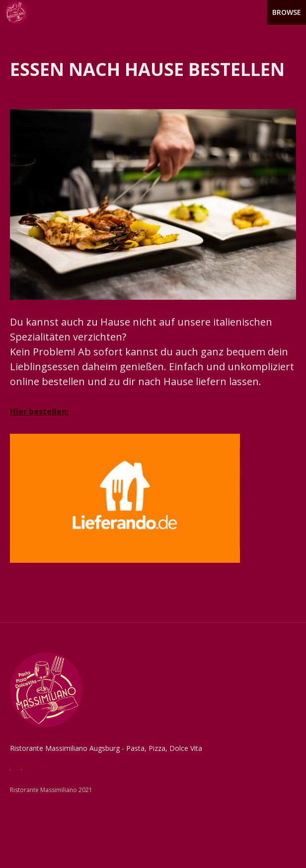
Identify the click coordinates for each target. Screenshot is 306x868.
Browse (287, 12)
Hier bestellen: (39, 411)
